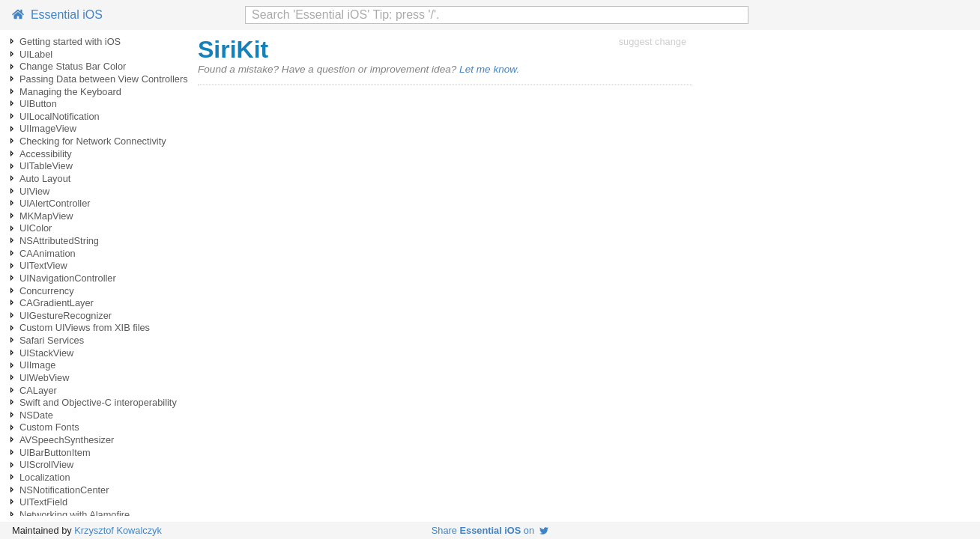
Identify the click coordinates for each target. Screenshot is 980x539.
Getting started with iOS (70, 42)
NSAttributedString (59, 241)
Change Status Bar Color (73, 66)
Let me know (488, 69)
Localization (45, 477)
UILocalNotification (60, 116)
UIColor (36, 228)
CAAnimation (48, 253)
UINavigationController (68, 278)
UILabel (36, 54)
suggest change (653, 42)
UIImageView (48, 128)
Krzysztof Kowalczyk (118, 530)
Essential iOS (57, 15)
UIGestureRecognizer (66, 316)
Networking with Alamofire (75, 515)
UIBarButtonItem (55, 453)
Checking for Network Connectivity (93, 141)
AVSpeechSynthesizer (67, 440)
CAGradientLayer (57, 303)
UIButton (38, 104)
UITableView (46, 166)
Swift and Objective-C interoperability (98, 402)
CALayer (38, 390)
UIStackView (46, 353)
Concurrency (47, 291)
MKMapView (46, 216)
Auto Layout (45, 179)
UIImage (37, 365)
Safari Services (52, 340)
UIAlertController (55, 203)
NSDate (36, 415)
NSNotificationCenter (64, 490)
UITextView (43, 265)
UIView (34, 191)
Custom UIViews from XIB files (85, 328)
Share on (490, 530)
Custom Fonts (49, 427)
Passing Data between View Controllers (104, 79)
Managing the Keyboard (70, 92)
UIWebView (44, 378)
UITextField (43, 502)
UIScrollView (46, 465)
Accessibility (46, 154)
